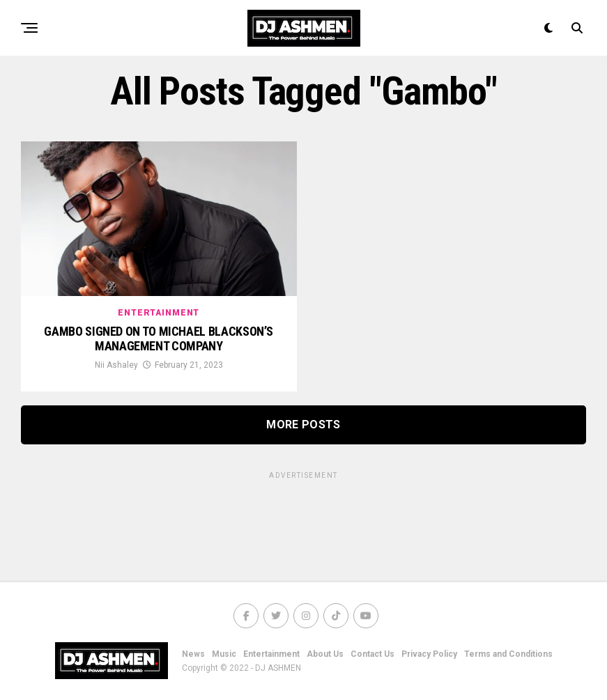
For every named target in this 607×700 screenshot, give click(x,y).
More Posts (303, 425)
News (193, 654)
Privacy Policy (429, 654)
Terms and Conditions (508, 654)
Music (224, 654)
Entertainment (271, 654)
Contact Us (372, 654)
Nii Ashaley (116, 365)
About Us (325, 654)
